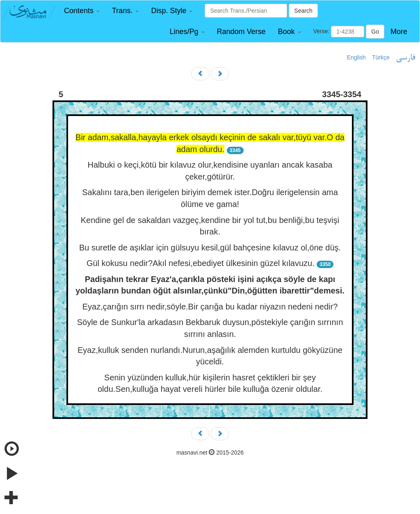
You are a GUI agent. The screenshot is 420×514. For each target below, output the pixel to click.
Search (303, 11)
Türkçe (381, 57)
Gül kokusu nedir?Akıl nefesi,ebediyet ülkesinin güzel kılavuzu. (201, 263)
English (356, 57)
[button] (82, 11)
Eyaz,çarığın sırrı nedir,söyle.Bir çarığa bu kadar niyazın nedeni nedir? (210, 307)
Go (375, 32)
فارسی (405, 58)
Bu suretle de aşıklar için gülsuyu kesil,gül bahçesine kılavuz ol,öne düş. (210, 248)
